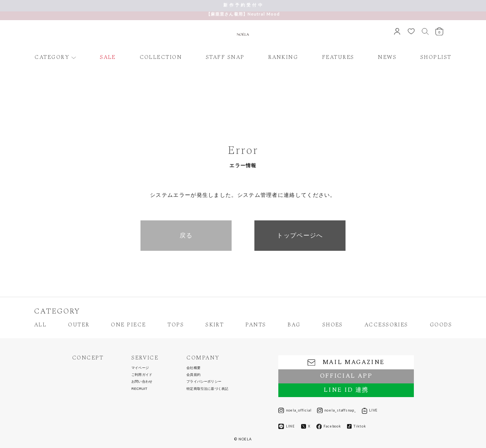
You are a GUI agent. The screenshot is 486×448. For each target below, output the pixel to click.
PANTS (256, 325)
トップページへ (300, 235)
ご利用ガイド (142, 375)
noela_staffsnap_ (337, 411)
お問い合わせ (142, 382)
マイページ (140, 368)
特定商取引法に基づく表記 (207, 389)
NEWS (387, 58)
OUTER (79, 325)
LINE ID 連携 (346, 390)
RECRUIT (139, 389)
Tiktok (356, 426)
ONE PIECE (128, 325)
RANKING (283, 58)
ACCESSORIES (386, 325)
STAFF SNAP (225, 58)
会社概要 (193, 368)
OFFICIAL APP (346, 376)
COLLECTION (161, 58)
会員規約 (193, 375)
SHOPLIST (436, 58)
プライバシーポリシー (204, 382)
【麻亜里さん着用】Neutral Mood (243, 14)
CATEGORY (52, 58)
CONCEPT (88, 358)
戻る (186, 235)
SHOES (333, 325)
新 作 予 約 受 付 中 (243, 5)
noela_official (295, 411)
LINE (287, 427)
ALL (40, 325)
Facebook (329, 427)
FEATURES (338, 58)
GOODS (441, 325)
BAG (294, 325)
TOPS (176, 325)
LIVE (370, 411)
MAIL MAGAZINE (346, 362)
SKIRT (215, 325)
